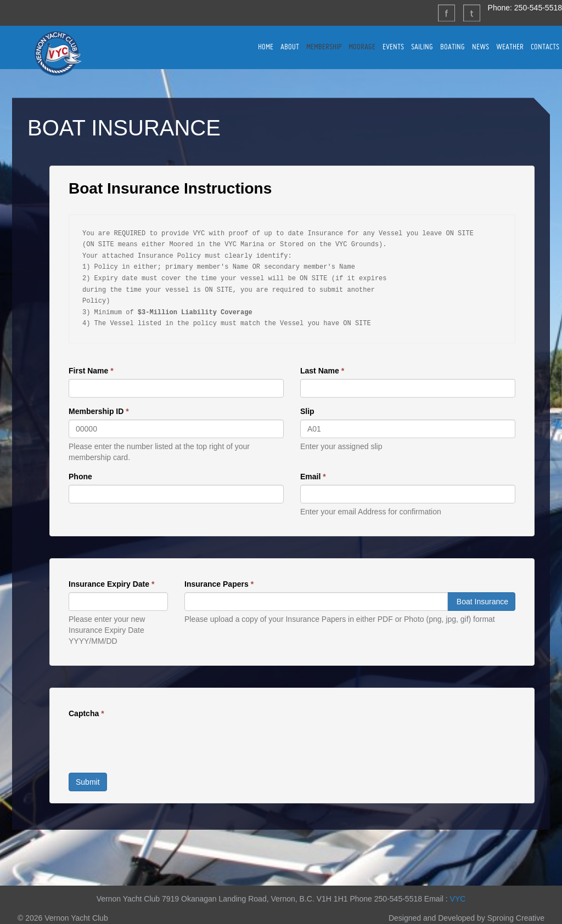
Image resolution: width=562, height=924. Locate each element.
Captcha (86, 713)
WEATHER (510, 47)
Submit (88, 782)
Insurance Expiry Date (111, 584)
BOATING (453, 47)
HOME (266, 47)
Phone (80, 477)
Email (313, 477)
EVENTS (393, 47)
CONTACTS (545, 47)
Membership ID (99, 411)
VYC (458, 899)
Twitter (471, 13)
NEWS (480, 47)
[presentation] (152, 743)
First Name (91, 371)
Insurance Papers (219, 584)
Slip (307, 411)
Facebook (446, 13)
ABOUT (290, 47)
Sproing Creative (516, 918)
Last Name (322, 371)
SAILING (422, 47)
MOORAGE (362, 47)
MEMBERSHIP (324, 47)
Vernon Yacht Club (58, 53)
